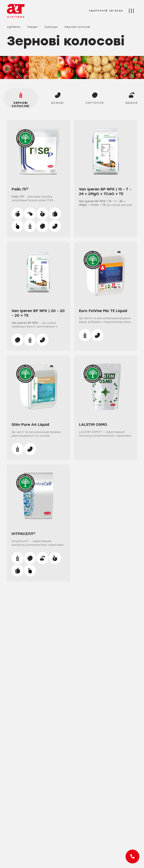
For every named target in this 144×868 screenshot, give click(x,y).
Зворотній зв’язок (106, 11)
